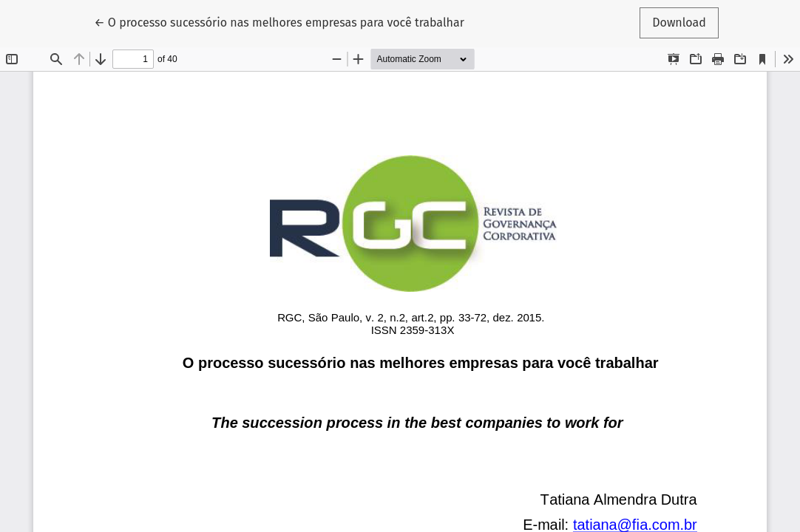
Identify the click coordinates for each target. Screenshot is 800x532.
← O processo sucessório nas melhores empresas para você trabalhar (279, 21)
